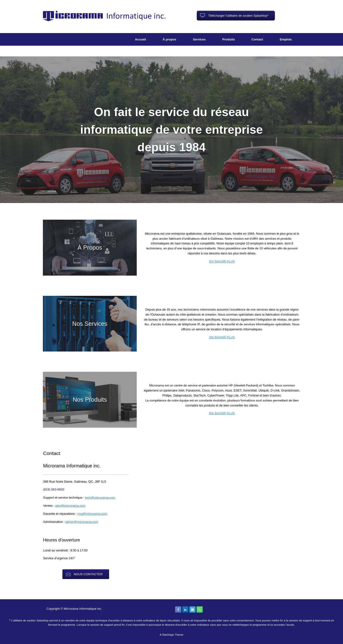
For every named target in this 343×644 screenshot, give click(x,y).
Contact (257, 39)
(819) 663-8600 (54, 489)
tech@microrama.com (100, 498)
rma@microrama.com (92, 514)
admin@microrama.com (82, 522)
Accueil (140, 39)
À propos (169, 39)
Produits (229, 39)
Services (199, 39)
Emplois (286, 39)
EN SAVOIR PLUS (222, 261)
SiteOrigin (168, 635)
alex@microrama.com (70, 506)
